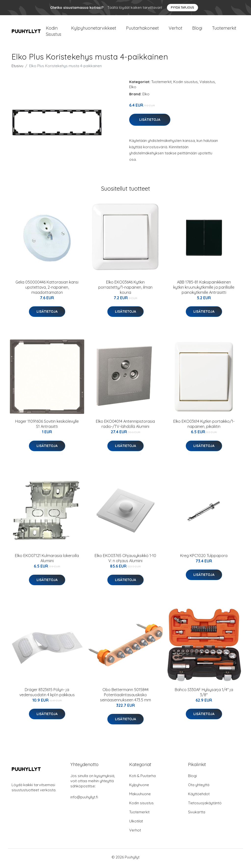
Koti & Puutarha (142, 778)
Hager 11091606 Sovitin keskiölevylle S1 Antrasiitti (47, 427)
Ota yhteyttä (199, 787)
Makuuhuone (140, 796)
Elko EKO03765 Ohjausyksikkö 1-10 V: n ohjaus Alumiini (125, 561)
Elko (133, 89)
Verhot (176, 29)
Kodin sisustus (186, 84)
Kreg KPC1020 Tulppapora (204, 558)
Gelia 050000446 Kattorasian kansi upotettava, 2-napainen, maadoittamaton (47, 290)
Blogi (197, 29)
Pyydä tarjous (182, 7)
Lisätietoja (150, 122)
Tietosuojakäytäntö (205, 805)
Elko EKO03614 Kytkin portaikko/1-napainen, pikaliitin (204, 427)
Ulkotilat (136, 824)
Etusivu (17, 68)
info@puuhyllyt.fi (84, 800)
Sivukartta (197, 814)
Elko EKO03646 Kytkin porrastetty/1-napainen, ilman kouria (125, 290)
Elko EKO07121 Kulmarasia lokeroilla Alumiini (47, 561)
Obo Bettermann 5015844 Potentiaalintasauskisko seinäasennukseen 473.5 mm (125, 697)
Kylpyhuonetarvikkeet (94, 29)
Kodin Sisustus (54, 32)
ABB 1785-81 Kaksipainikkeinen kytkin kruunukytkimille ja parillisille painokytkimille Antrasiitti (204, 290)
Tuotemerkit (224, 29)
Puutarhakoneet (142, 29)
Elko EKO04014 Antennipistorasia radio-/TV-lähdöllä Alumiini (125, 427)
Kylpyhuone (139, 787)
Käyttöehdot (199, 796)
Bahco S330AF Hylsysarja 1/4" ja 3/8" (204, 695)
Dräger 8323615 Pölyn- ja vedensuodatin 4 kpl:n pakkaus (47, 695)
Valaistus (207, 84)
